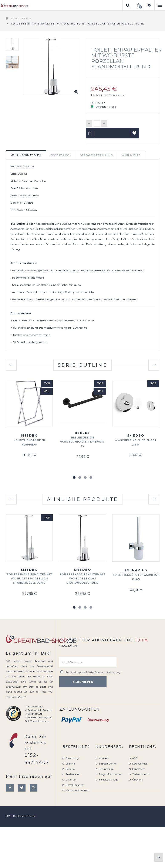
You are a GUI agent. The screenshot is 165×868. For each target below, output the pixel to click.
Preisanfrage (106, 769)
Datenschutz (140, 764)
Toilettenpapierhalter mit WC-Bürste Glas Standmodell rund (82, 579)
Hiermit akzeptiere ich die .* (93, 672)
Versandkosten (117, 95)
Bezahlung (72, 758)
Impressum (139, 769)
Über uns (138, 780)
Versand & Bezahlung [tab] (97, 155)
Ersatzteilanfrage (109, 780)
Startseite (21, 18)
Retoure (70, 769)
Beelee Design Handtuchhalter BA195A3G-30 (82, 442)
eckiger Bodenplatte (68, 292)
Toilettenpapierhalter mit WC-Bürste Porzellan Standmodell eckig (29, 579)
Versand (70, 764)
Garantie (71, 780)
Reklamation (73, 774)
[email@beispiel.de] (88, 662)
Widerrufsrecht (141, 774)
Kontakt (104, 758)
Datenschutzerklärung (107, 672)
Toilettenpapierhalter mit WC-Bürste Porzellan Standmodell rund (126, 58)
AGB (135, 758)
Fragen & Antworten (111, 774)
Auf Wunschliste (135, 135)
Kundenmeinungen (77, 790)
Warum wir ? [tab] (131, 155)
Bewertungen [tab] (61, 155)
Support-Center (108, 764)
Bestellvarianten (75, 785)
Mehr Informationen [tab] (26, 155)
